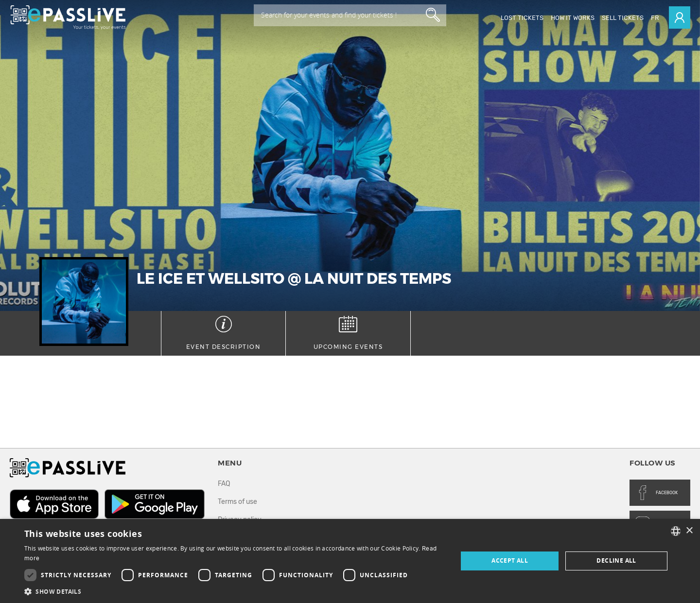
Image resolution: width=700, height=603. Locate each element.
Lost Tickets (522, 18)
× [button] (689, 531)
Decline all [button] (616, 560)
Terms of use (237, 502)
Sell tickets (623, 18)
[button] (235, 591)
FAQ (224, 484)
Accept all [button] (510, 560)
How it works (573, 18)
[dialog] (350, 561)
